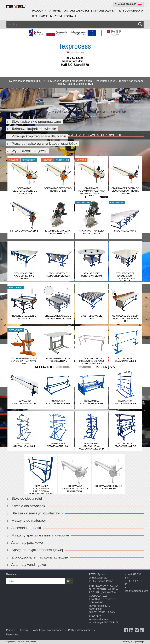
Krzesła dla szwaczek (26, 506)
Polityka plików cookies (80, 630)
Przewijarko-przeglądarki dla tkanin (36, 136)
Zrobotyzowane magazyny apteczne (37, 557)
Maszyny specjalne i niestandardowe (37, 535)
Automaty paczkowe (24, 543)
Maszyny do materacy (26, 520)
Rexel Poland (30, 642)
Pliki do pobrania (130, 11)
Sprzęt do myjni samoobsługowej (35, 550)
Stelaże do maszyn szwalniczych (34, 513)
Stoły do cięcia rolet (24, 498)
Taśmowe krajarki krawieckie (31, 129)
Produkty (39, 11)
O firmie (55, 11)
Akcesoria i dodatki (24, 528)
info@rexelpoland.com (136, 591)
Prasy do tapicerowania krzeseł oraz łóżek (42, 143)
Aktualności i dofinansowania (93, 11)
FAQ (65, 11)
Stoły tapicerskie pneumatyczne (34, 121)
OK (69, 581)
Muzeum (56, 16)
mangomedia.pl (137, 642)
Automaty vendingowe (26, 565)
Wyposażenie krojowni (26, 151)
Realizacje (40, 16)
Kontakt (70, 16)
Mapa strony (13, 634)
